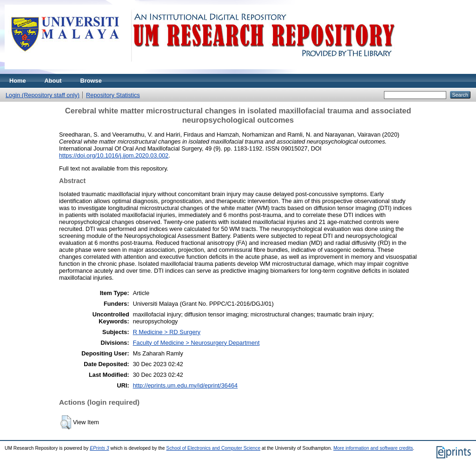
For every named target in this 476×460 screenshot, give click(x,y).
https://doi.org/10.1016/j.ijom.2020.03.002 (114, 155)
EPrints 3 (99, 448)
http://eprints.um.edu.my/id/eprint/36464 (185, 385)
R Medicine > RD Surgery (167, 332)
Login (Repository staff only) (43, 95)
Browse (91, 81)
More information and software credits (373, 448)
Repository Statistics (113, 95)
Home (18, 81)
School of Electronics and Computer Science (214, 448)
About (53, 81)
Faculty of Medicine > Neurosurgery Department (196, 343)
